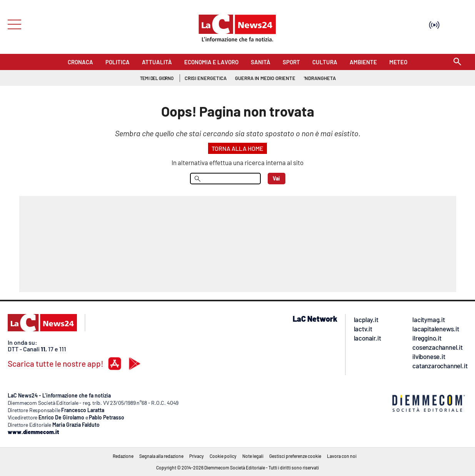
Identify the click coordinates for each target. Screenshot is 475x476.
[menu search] (225, 179)
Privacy (197, 456)
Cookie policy (223, 456)
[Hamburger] (12, 24)
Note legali (253, 456)
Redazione (123, 456)
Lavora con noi (342, 456)
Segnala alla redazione (161, 456)
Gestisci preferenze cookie (295, 456)
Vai (276, 178)
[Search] (457, 62)
